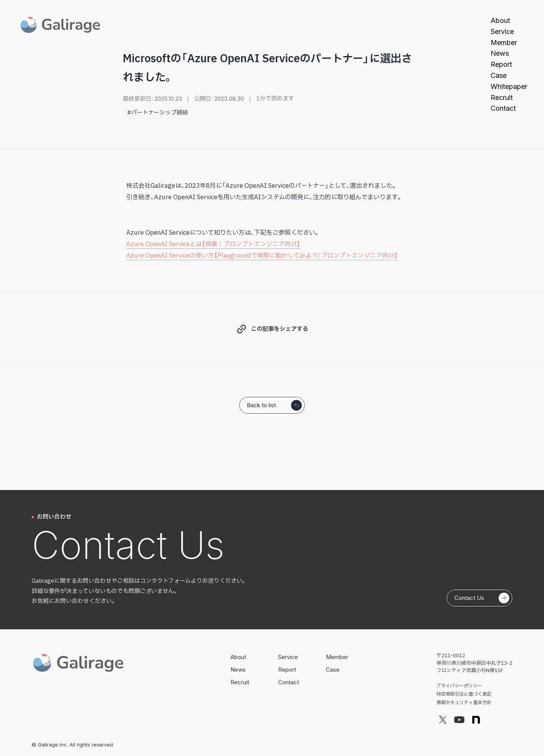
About (500, 20)
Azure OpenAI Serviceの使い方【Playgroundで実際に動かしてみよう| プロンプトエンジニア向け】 (262, 256)
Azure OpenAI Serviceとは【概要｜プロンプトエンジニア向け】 (213, 244)
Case (499, 75)
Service (502, 31)
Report (501, 64)
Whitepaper (509, 86)
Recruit (502, 98)
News (500, 53)
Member (504, 43)
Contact (503, 108)
